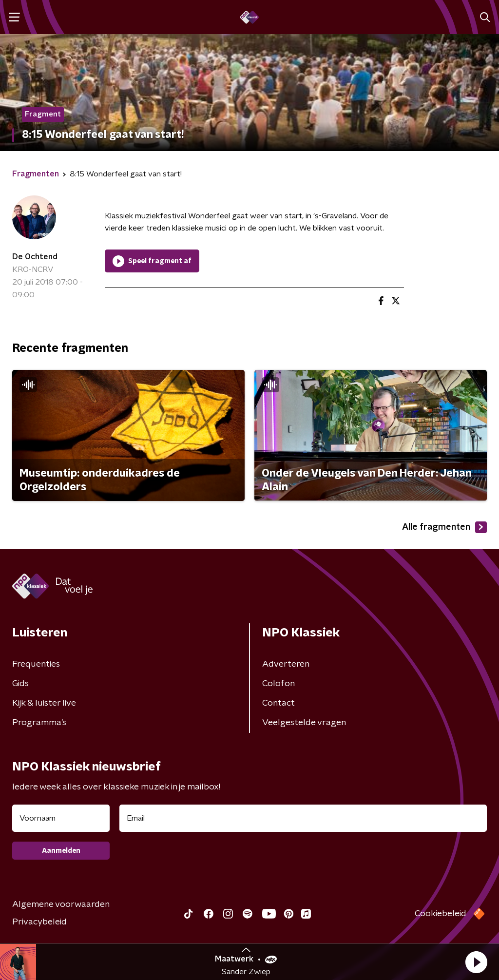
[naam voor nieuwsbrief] (61, 818)
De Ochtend (35, 257)
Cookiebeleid (441, 914)
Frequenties (36, 664)
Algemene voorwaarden (61, 904)
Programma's (39, 723)
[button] (476, 962)
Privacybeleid (39, 922)
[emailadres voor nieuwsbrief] (303, 818)
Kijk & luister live (44, 703)
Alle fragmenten (444, 527)
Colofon (278, 684)
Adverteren (286, 664)
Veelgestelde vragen (304, 723)
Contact (278, 703)
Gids (20, 684)
